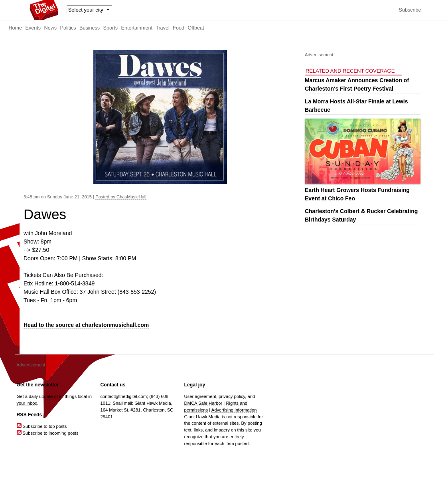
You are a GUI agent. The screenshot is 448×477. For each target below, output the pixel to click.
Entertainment (137, 28)
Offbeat (196, 28)
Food (179, 28)
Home (16, 28)
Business (90, 28)
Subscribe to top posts (42, 426)
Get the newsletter (38, 385)
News (51, 28)
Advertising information (234, 410)
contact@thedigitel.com (124, 396)
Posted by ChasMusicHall (121, 197)
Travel (163, 28)
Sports (111, 28)
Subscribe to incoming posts (48, 433)
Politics (68, 28)
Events (33, 28)
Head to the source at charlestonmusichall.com (86, 325)
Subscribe (410, 10)
